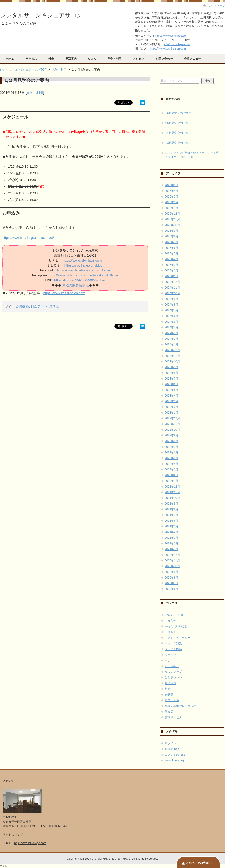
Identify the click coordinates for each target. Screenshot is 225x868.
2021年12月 (172, 487)
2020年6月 (172, 589)
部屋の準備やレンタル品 (180, 706)
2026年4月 (172, 191)
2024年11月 (172, 288)
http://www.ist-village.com (30, 843)
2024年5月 (172, 322)
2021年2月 (172, 543)
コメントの (175, 755)
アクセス (139, 59)
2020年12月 (172, 555)
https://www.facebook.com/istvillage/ (84, 270)
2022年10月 (172, 430)
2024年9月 (172, 299)
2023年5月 (172, 390)
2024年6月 (172, 316)
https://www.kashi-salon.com (168, 49)
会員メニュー (193, 59)
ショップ (171, 655)
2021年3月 (172, 538)
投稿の (172, 749)
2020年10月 (172, 566)
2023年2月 (172, 407)
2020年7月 (172, 583)
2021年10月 (172, 498)
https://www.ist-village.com (172, 36)
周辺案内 (71, 59)
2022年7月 (172, 447)
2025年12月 (172, 214)
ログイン (171, 743)
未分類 (169, 695)
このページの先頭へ (199, 863)
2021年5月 (172, 526)
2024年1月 (172, 344)
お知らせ (171, 621)
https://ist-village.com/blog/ (83, 265)
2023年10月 (172, 362)
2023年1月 (172, 413)
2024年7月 (172, 310)
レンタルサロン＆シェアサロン (41, 15)
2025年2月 (172, 271)
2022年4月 (172, 464)
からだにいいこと (176, 626)
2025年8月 (172, 236)
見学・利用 (114, 59)
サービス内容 (173, 649)
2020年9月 (172, 572)
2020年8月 (172, 578)
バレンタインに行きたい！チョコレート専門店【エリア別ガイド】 (192, 155)
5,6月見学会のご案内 (178, 113)
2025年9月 (172, 231)
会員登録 (22, 306)
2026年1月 (172, 208)
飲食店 (169, 712)
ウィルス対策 (173, 643)
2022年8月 (172, 441)
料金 (51, 59)
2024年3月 (172, 333)
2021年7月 (172, 515)
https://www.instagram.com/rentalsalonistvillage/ (83, 275)
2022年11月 (172, 424)
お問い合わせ (164, 59)
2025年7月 (172, 242)
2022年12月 (172, 418)
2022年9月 (172, 435)
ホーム (10, 59)
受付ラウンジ (173, 678)
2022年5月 (172, 458)
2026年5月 (172, 185)
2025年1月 (172, 276)
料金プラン (39, 306)
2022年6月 (172, 452)
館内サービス (173, 717)
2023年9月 (172, 367)
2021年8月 (172, 509)
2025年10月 (172, 225)
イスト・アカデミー (178, 638)
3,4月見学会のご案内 (178, 133)
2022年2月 (172, 475)
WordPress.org (174, 760)
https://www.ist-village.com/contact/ (28, 238)
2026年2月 (172, 202)
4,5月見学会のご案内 (178, 123)
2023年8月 (172, 373)
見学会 (54, 306)
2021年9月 (172, 504)
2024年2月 (172, 339)
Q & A (92, 59)
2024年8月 (172, 305)
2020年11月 (172, 561)
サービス (31, 59)
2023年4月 (172, 396)
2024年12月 (172, 282)
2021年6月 (172, 521)
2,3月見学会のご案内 (178, 143)
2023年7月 (172, 379)
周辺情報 (171, 683)
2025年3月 (172, 265)
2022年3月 (172, 470)
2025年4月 (172, 259)
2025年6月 (172, 248)
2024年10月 (172, 293)
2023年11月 (172, 356)
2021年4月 (172, 532)
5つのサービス (174, 615)
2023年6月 (172, 384)
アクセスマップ (13, 835)
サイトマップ (216, 6)
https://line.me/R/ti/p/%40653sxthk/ (79, 280)
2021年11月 (172, 492)
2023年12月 (172, 350)
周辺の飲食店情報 (75, 285)
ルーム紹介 (172, 666)
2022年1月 (172, 481)
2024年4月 (172, 327)
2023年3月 (172, 401)
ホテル (169, 660)
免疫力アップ (173, 672)
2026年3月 (172, 197)
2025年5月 (172, 253)
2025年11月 (172, 219)
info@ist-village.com (177, 44)
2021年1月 (172, 549)
